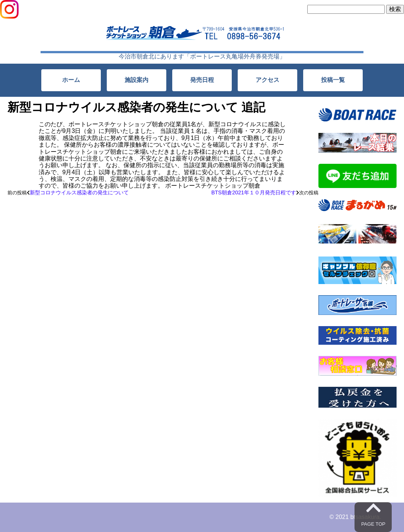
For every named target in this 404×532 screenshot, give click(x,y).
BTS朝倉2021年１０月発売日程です (254, 192)
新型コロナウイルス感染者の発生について (79, 192)
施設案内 (137, 80)
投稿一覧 (333, 80)
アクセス (267, 80)
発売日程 (202, 80)
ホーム (71, 80)
